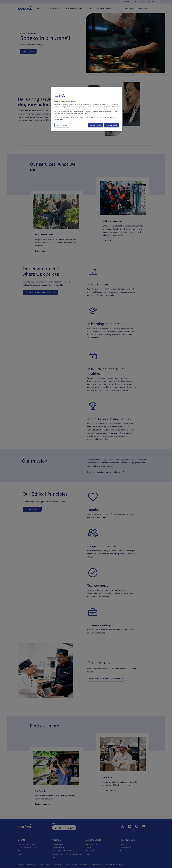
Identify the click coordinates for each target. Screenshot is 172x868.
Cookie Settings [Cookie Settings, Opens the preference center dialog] (62, 125)
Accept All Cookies (112, 125)
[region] (87, 109)
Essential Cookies (95, 125)
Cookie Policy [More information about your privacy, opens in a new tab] (59, 119)
